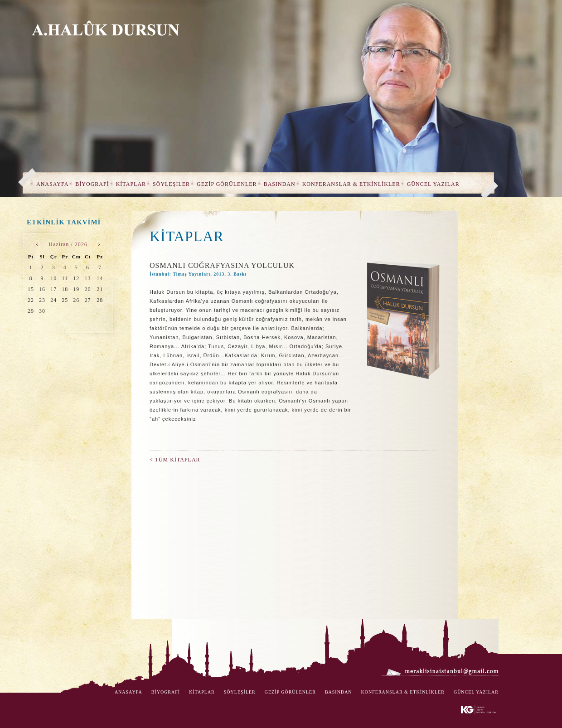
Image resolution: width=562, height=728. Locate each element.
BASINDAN (280, 184)
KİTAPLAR (131, 184)
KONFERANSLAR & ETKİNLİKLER (351, 184)
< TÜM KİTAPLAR (175, 460)
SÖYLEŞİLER (171, 184)
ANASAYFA (52, 184)
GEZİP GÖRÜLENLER (227, 184)
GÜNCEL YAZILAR (433, 184)
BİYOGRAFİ (92, 184)
